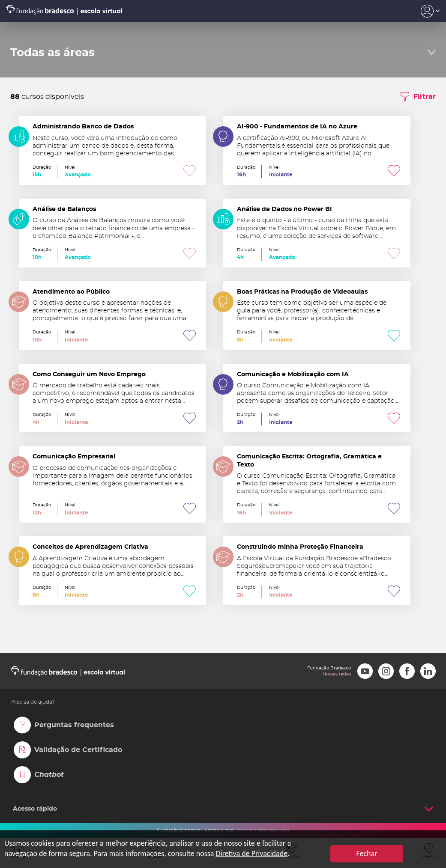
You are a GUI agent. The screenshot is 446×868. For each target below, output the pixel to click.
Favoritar (190, 172)
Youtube (365, 671)
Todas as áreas (52, 53)
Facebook (407, 671)
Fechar (367, 853)
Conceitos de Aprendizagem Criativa (112, 571)
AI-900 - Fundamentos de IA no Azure (317, 150)
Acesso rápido (35, 809)
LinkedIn (428, 671)
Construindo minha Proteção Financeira (317, 571)
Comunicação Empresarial (112, 484)
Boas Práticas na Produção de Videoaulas (317, 316)
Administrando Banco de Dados (112, 150)
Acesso (430, 11)
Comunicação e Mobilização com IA (317, 398)
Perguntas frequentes (74, 725)
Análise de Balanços (112, 233)
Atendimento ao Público (112, 316)
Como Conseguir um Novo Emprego (112, 398)
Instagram (386, 671)
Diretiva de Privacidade (251, 853)
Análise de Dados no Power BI (317, 233)
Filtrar (425, 97)
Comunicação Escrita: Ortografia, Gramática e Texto (317, 484)
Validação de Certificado (78, 750)
